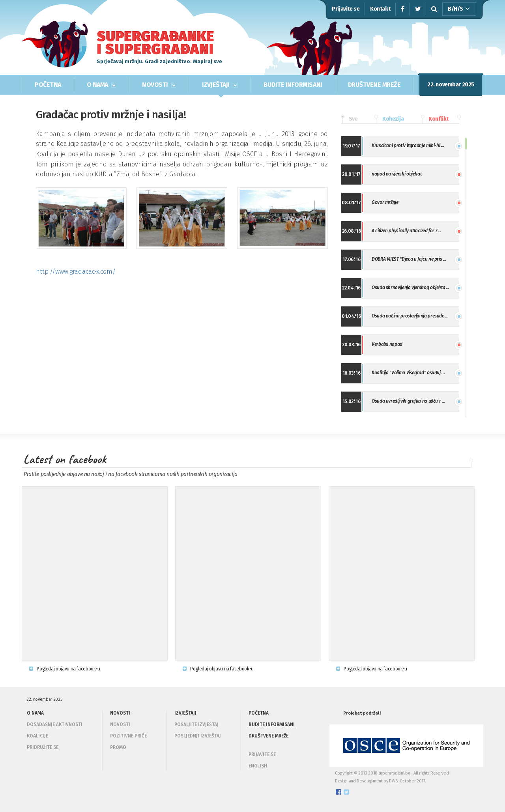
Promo (118, 747)
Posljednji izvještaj (198, 736)
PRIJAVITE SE (262, 754)
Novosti (120, 724)
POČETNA (48, 85)
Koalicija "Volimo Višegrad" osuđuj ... (408, 373)
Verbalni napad (387, 344)
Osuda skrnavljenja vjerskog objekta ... (411, 287)
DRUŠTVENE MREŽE (374, 85)
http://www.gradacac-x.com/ (76, 272)
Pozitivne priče (128, 736)
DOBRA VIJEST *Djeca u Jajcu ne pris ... (409, 259)
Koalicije (37, 736)
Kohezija (389, 119)
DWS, (394, 781)
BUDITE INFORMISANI (293, 85)
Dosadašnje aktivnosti (55, 724)
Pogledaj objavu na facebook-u (65, 669)
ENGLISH (258, 766)
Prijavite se (346, 9)
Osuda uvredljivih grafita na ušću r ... (408, 401)
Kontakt (380, 9)
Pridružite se (43, 747)
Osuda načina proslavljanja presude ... (410, 316)
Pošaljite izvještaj (196, 724)
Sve (349, 119)
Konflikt (435, 119)
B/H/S (459, 9)
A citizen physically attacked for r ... (407, 231)
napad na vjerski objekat (397, 174)
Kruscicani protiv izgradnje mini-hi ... (408, 146)
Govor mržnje (385, 202)
